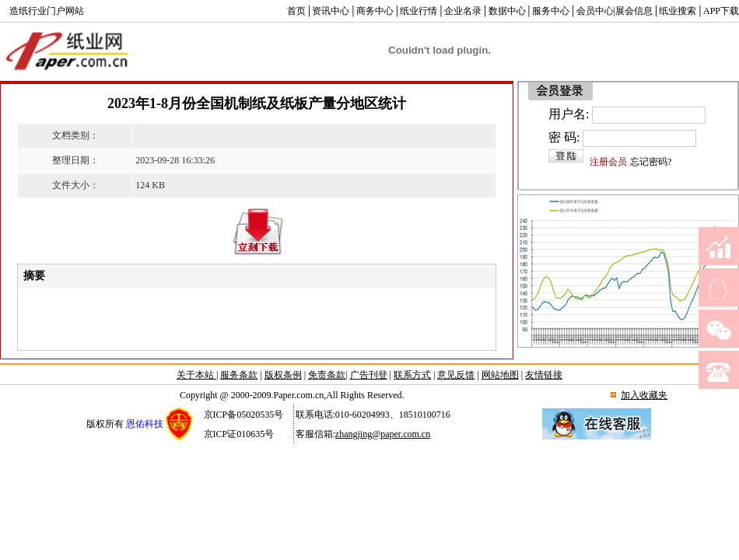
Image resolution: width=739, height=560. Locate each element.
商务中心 (375, 11)
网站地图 (500, 375)
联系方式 (412, 375)
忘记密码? (651, 162)
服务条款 (239, 375)
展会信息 (634, 11)
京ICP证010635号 (239, 434)
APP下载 (721, 11)
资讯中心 (331, 11)
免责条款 (327, 375)
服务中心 (551, 11)
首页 (296, 11)
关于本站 (196, 375)
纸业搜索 (678, 11)
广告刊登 (369, 375)
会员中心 (595, 11)
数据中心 (507, 11)
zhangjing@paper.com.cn (383, 434)
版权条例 (283, 375)
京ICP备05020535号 (244, 415)
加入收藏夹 (644, 395)
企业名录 (463, 11)
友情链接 (544, 375)
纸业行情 (419, 11)
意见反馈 (456, 375)
